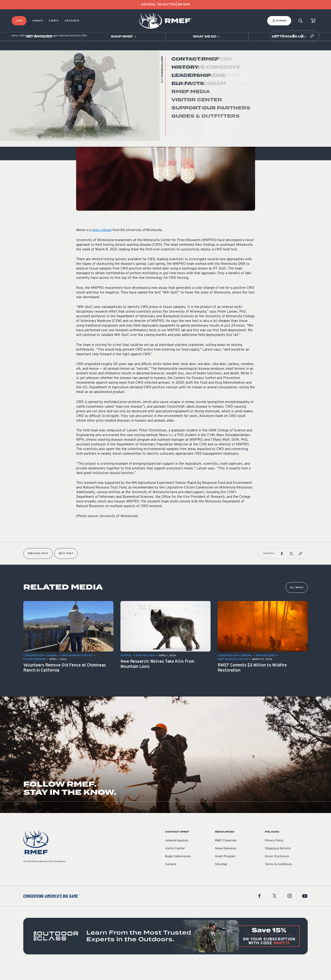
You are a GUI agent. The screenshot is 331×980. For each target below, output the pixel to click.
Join (19, 21)
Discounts (72, 21)
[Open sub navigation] (41, 37)
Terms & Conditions (278, 878)
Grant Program (225, 871)
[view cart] (313, 21)
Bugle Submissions (178, 871)
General (82, 110)
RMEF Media (26, 50)
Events (54, 21)
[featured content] (165, 950)
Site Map (221, 878)
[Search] (300, 21)
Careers (171, 878)
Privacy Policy (274, 855)
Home (15, 50)
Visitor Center (175, 863)
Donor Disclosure (277, 871)
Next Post (66, 568)
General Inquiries (177, 855)
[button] (293, 50)
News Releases (226, 863)
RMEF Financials (226, 855)
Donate (38, 21)
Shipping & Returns (278, 863)
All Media (297, 602)
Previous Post (38, 568)
